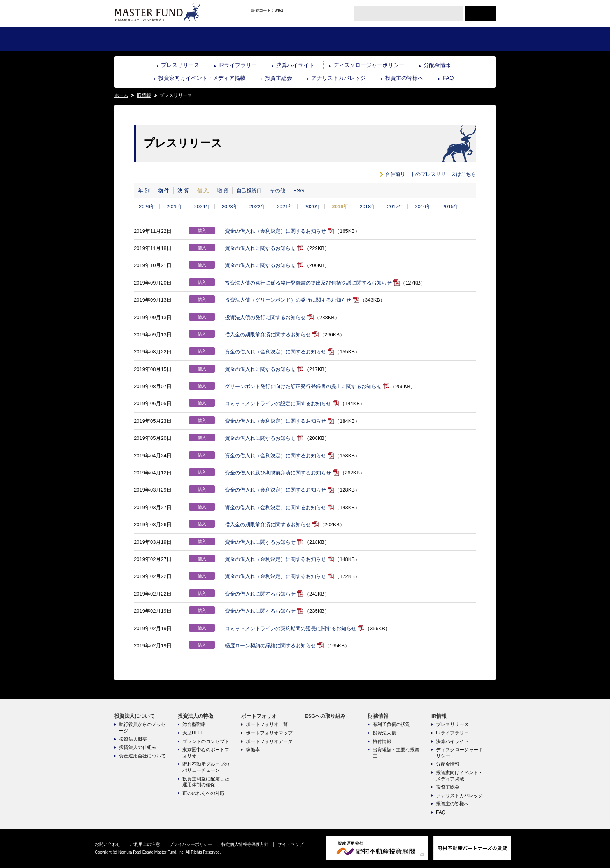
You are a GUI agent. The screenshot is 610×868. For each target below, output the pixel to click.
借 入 (203, 191)
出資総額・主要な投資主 (396, 753)
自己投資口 (249, 191)
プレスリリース (180, 65)
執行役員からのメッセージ (142, 727)
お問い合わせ (108, 844)
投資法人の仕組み (138, 747)
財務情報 (400, 39)
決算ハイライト (295, 65)
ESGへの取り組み (336, 39)
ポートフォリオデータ (269, 741)
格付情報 (382, 741)
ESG (299, 191)
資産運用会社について (142, 756)
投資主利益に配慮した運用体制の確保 (206, 782)
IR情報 (464, 39)
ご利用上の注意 (145, 844)
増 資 (223, 191)
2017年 (395, 206)
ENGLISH (480, 14)
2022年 (258, 206)
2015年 (450, 206)
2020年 (313, 206)
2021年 (285, 206)
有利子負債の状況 (391, 724)
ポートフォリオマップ (269, 733)
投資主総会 (279, 78)
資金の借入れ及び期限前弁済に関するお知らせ (278, 473)
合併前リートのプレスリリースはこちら (431, 174)
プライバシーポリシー (191, 844)
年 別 (144, 191)
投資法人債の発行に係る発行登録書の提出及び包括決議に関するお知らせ (308, 283)
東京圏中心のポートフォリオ (206, 753)
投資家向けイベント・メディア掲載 (202, 78)
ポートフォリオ (273, 39)
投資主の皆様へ (404, 78)
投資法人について (146, 39)
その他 (278, 191)
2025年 (175, 206)
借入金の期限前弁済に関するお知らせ (268, 335)
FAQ (448, 78)
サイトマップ (291, 844)
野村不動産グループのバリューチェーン (206, 767)
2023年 (230, 206)
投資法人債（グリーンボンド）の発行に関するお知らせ (288, 300)
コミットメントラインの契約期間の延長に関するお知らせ (291, 628)
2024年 (202, 206)
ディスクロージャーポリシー (369, 65)
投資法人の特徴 (209, 39)
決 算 (183, 191)
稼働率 (253, 750)
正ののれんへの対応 (203, 793)
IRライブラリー (238, 65)
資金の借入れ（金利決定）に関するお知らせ (275, 231)
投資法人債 (384, 733)
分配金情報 (437, 65)
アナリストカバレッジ (338, 78)
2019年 (340, 206)
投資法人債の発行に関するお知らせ (265, 317)
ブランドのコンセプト (206, 741)
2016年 (423, 206)
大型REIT (192, 733)
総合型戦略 (194, 724)
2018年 (368, 206)
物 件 (164, 191)
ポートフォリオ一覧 (267, 724)
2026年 (147, 206)
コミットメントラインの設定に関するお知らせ (278, 403)
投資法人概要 (133, 739)
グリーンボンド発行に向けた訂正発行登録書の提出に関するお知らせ (303, 386)
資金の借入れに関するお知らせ (260, 248)
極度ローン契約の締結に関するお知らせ (270, 646)
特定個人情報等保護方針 (245, 844)
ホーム (121, 95)
